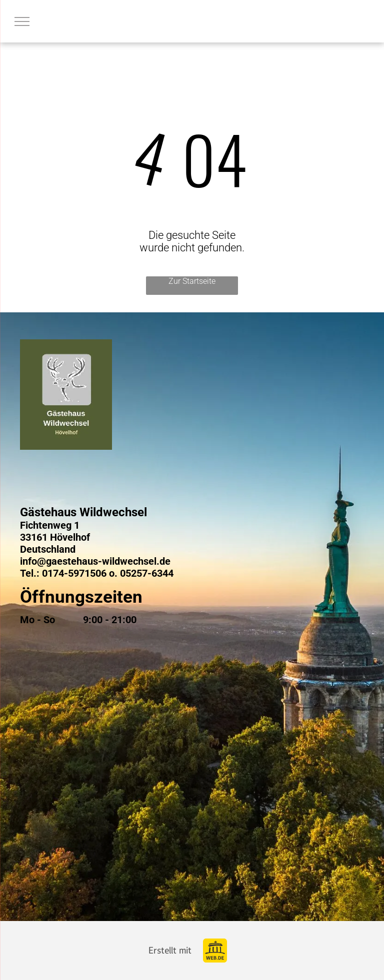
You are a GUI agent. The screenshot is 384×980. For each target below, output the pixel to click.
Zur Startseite (192, 281)
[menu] (22, 21)
